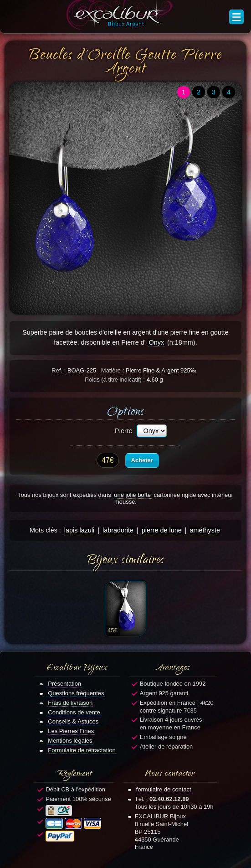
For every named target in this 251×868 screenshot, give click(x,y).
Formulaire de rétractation (82, 750)
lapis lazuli (79, 530)
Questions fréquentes (76, 693)
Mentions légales (70, 741)
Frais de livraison (70, 703)
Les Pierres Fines (71, 731)
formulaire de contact (164, 789)
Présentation (64, 684)
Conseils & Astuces (73, 721)
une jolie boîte (132, 495)
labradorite (118, 530)
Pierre (123, 431)
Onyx (156, 342)
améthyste (205, 530)
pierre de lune (162, 530)
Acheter (142, 460)
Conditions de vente (74, 712)
